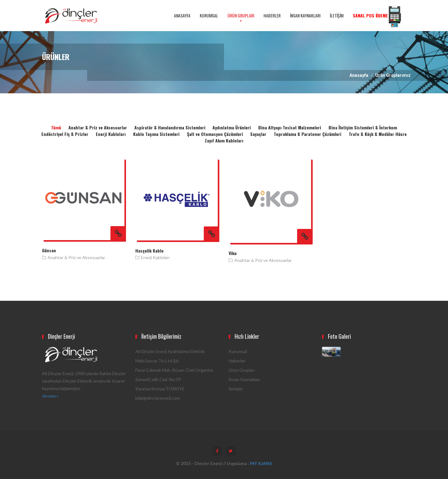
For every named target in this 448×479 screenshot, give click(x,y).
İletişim (236, 389)
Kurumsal (238, 351)
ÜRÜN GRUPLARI (241, 15)
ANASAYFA (182, 15)
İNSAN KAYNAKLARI (305, 15)
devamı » (50, 396)
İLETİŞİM (337, 15)
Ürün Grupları (242, 370)
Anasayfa (359, 75)
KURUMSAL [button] (209, 15)
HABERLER (272, 15)
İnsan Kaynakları (244, 379)
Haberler (237, 361)
